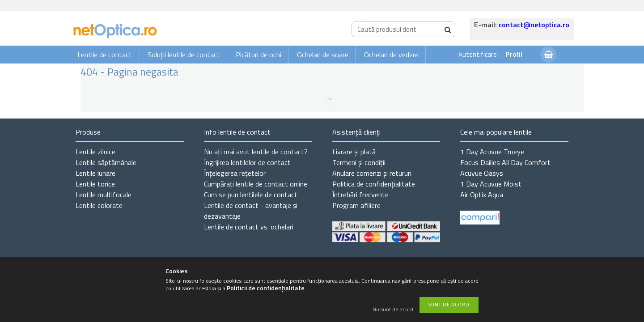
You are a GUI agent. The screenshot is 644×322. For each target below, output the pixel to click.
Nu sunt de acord (393, 310)
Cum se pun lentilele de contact (251, 195)
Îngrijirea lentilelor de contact (247, 162)
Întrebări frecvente (360, 195)
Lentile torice (95, 184)
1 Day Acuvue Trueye (492, 152)
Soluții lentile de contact (184, 55)
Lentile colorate (99, 205)
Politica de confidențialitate (374, 184)
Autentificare (478, 54)
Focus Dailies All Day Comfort (505, 162)
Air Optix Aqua (482, 195)
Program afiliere (356, 205)
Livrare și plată (354, 152)
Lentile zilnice (95, 152)
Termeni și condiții (359, 162)
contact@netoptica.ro (534, 25)
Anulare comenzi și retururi (372, 173)
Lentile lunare (95, 173)
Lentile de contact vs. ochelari (249, 227)
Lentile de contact (105, 55)
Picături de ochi (258, 55)
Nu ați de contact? (256, 152)
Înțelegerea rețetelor (235, 173)
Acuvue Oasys (482, 173)
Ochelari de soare (323, 55)
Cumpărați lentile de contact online (256, 184)
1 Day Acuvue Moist (491, 184)
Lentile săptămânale (106, 162)
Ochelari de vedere (391, 55)
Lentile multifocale (104, 195)
